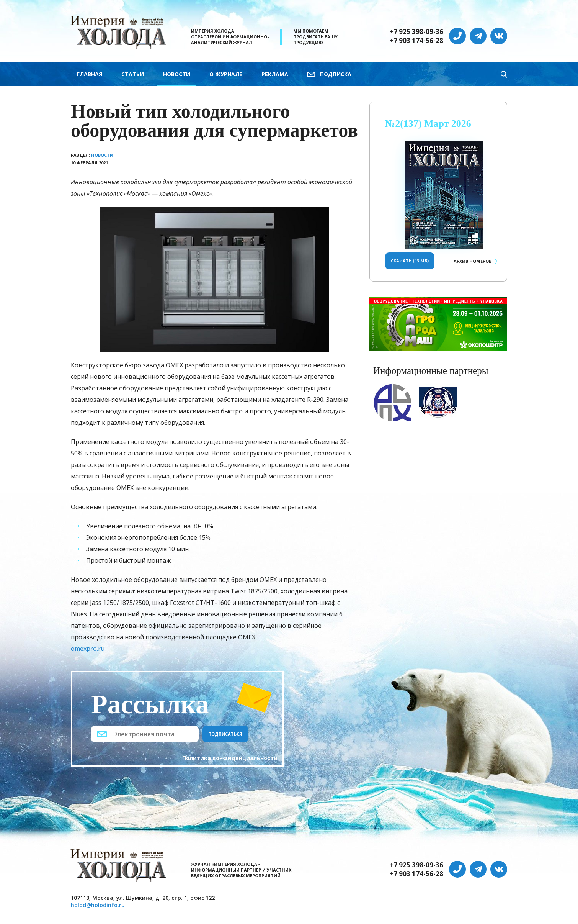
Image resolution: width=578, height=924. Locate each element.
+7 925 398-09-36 (416, 32)
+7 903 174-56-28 (416, 41)
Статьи (133, 74)
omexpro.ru (88, 649)
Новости (177, 74)
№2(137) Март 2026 (428, 124)
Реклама (275, 74)
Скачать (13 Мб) (410, 261)
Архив (473, 261)
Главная (89, 74)
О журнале (226, 74)
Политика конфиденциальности (230, 758)
